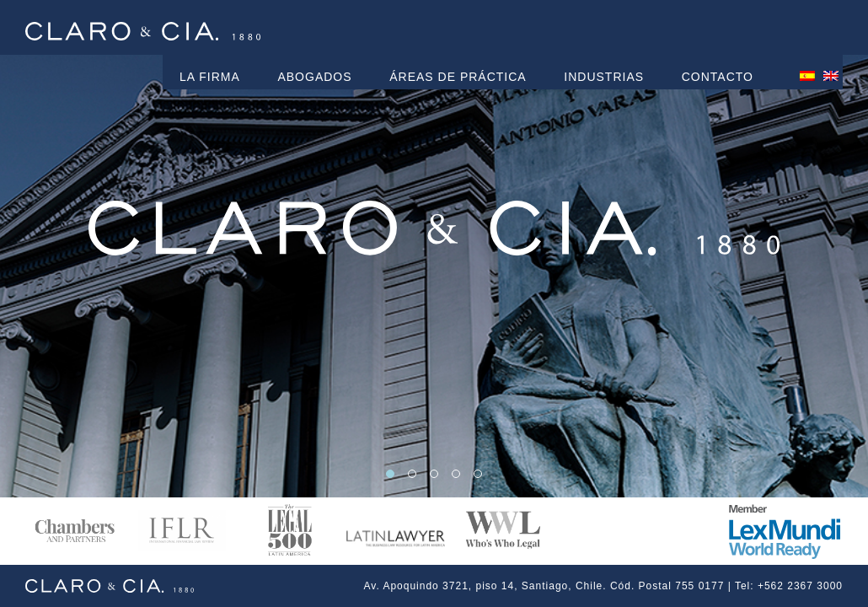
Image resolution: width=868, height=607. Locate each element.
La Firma (210, 77)
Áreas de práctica (458, 77)
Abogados (314, 77)
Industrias (604, 77)
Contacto (718, 77)
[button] (390, 474)
